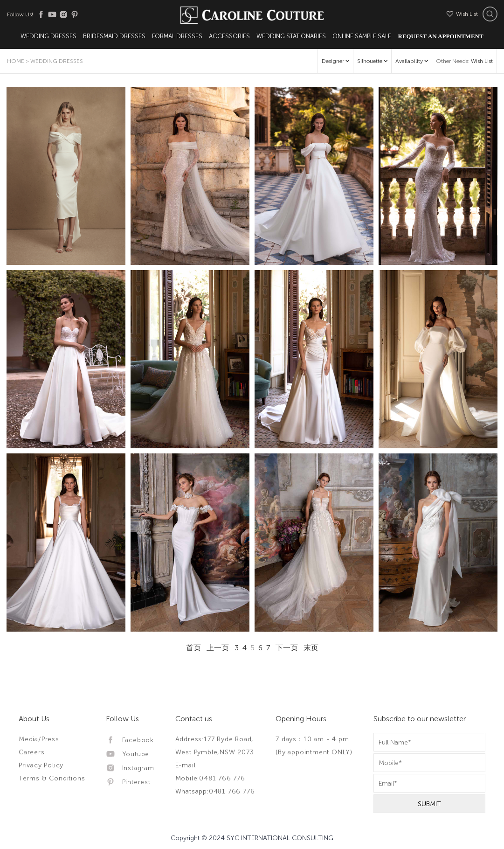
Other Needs (464, 61)
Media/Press (39, 739)
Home (16, 61)
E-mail (186, 765)
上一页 (218, 648)
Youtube (128, 754)
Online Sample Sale (362, 36)
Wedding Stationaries (291, 36)
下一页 (287, 648)
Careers (32, 752)
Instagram (130, 768)
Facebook (130, 740)
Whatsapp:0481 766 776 (215, 791)
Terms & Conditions (52, 778)
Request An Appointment (440, 36)
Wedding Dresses (48, 36)
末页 (311, 648)
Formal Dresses (177, 36)
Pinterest (128, 782)
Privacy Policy (41, 765)
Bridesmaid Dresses (114, 36)
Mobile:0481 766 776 (210, 778)
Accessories (229, 36)
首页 (193, 648)
